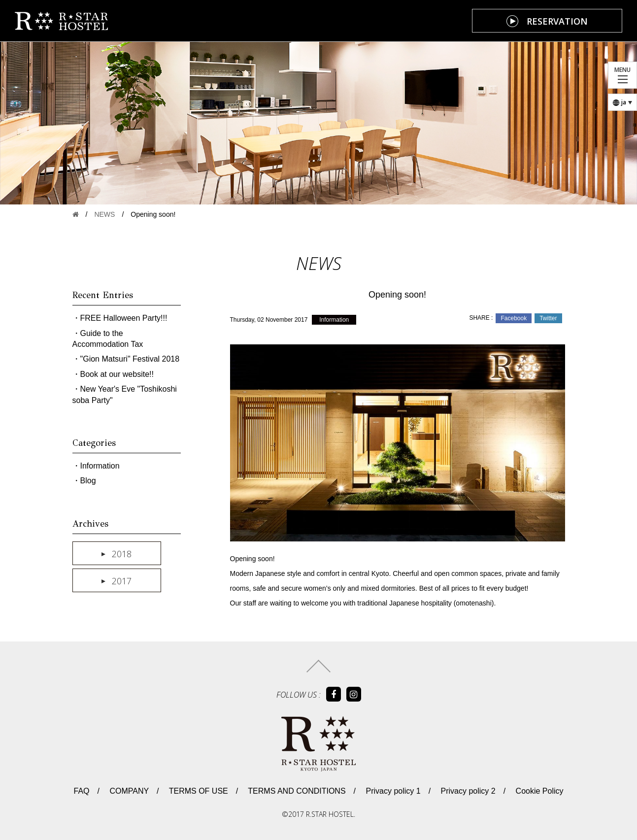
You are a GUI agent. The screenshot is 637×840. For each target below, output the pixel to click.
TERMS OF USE (198, 791)
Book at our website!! (117, 374)
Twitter (548, 318)
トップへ (318, 666)
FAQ (81, 791)
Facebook (514, 318)
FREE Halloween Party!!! (124, 318)
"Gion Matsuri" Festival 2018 (130, 359)
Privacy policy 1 (392, 791)
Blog (88, 481)
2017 (122, 581)
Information (334, 320)
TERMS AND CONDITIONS (296, 791)
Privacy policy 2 (467, 791)
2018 (122, 554)
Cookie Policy (538, 791)
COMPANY (128, 791)
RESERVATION (557, 21)
